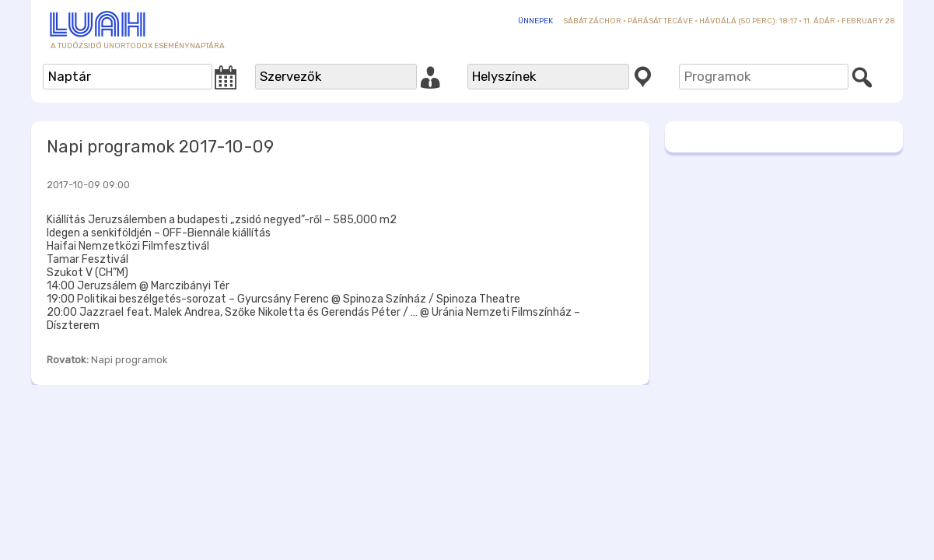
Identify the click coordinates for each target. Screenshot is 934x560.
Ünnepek (535, 21)
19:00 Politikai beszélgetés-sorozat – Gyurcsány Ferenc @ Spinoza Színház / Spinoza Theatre (283, 299)
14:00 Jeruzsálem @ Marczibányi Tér (138, 286)
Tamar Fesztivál (87, 259)
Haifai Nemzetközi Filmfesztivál (128, 246)
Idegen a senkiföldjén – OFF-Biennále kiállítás (159, 233)
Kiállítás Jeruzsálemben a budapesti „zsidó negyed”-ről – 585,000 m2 (222, 220)
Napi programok (129, 360)
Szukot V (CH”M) (87, 273)
